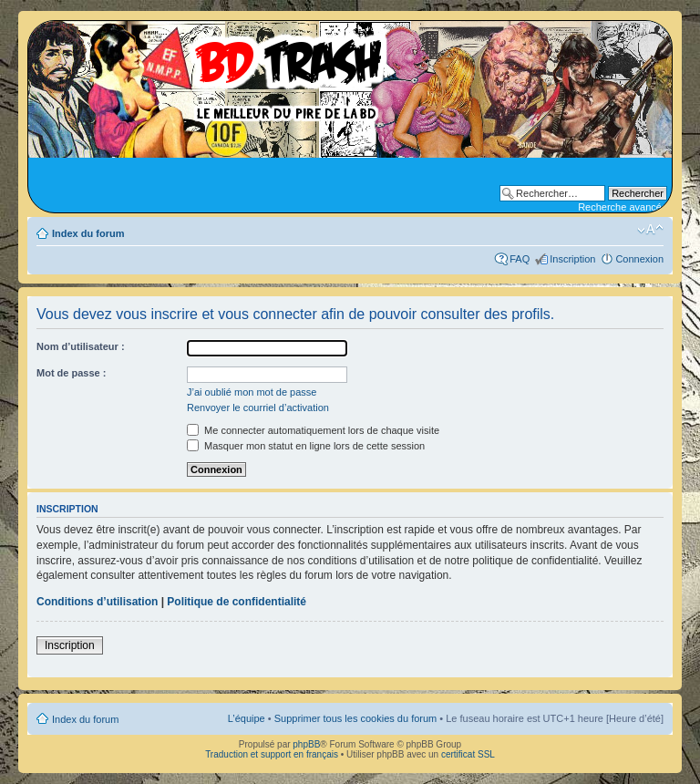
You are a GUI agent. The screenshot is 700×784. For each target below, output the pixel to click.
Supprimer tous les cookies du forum (356, 718)
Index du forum (88, 233)
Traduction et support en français (272, 754)
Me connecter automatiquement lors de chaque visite (313, 430)
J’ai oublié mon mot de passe (252, 392)
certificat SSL (468, 754)
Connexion (639, 259)
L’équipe (247, 718)
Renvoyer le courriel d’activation (258, 407)
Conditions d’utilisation (97, 602)
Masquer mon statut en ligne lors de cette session (306, 446)
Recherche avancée (623, 207)
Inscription (572, 259)
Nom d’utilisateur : (81, 346)
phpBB (306, 744)
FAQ (520, 259)
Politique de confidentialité (237, 602)
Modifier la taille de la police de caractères (650, 230)
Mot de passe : (71, 373)
